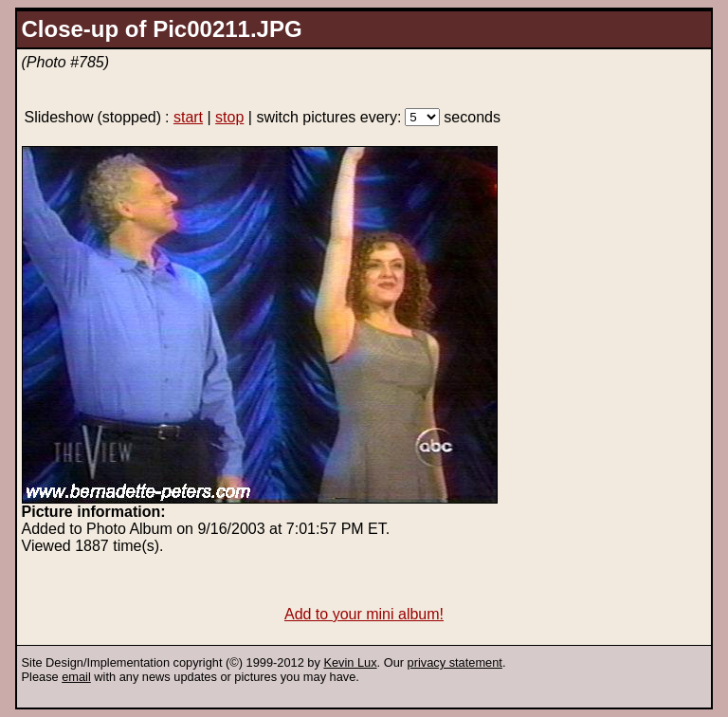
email (76, 677)
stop (229, 117)
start (188, 117)
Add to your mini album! (364, 614)
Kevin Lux (350, 662)
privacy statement (455, 662)
